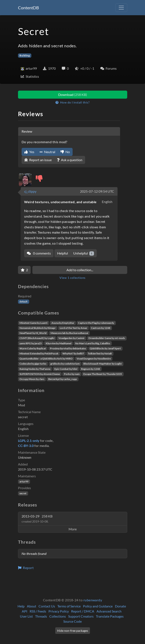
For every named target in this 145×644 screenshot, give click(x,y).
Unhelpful (84, 253)
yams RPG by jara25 (31, 343)
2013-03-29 (37, 519)
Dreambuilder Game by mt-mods (107, 338)
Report (26, 568)
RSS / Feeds (38, 611)
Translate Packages (110, 616)
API (25, 611)
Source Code (72, 621)
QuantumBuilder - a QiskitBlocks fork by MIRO (46, 359)
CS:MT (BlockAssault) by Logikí (37, 338)
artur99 (24, 481)
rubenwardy (93, 600)
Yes (29, 152)
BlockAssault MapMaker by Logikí (103, 364)
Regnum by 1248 (90, 369)
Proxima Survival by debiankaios (68, 348)
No (65, 152)
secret (23, 493)
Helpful (63, 253)
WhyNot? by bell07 (73, 353)
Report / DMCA (83, 611)
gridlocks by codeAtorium (65, 364)
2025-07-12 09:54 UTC (97, 191)
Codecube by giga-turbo (33, 364)
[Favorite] (24, 270)
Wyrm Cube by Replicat (33, 348)
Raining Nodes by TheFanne (35, 369)
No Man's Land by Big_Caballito (93, 343)
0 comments (39, 253)
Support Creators (81, 616)
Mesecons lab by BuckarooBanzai (69, 333)
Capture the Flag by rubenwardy (96, 323)
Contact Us (47, 606)
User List (26, 616)
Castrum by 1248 (101, 328)
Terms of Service (69, 606)
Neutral (47, 152)
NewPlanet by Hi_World (33, 333)
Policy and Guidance (98, 606)
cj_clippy (30, 191)
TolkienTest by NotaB (100, 353)
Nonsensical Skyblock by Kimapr (38, 328)
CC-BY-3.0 (26, 446)
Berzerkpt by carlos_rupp (63, 379)
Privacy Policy (59, 611)
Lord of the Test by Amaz (73, 328)
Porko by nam (72, 374)
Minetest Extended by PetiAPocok (39, 353)
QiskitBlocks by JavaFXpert (105, 348)
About (32, 606)
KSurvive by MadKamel (59, 343)
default (23, 302)
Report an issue (38, 160)
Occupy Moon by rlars (32, 379)
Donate (120, 606)
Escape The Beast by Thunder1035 (103, 374)
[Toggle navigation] (121, 8)
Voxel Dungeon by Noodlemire (94, 359)
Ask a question (70, 160)
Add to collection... (80, 270)
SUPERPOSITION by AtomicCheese (40, 374)
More (73, 529)
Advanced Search (109, 611)
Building (25, 55)
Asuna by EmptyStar (63, 323)
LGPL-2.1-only (29, 440)
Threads (41, 616)
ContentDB (28, 8)
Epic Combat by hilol (66, 369)
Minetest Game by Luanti (33, 323)
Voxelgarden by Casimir (72, 338)
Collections (58, 616)
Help (21, 606)
